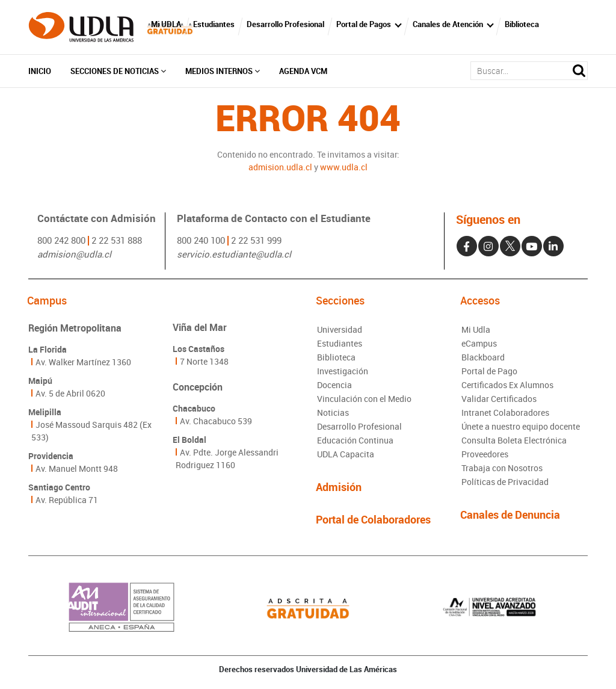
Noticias (333, 412)
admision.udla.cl (280, 167)
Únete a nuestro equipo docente (521, 426)
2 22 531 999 (256, 240)
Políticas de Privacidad (505, 482)
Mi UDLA (166, 24)
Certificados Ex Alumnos (507, 385)
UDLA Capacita (346, 454)
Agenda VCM (303, 71)
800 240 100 (201, 240)
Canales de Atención (448, 24)
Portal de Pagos (364, 24)
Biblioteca (522, 24)
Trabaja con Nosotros (502, 468)
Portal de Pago (489, 371)
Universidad (340, 329)
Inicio (40, 71)
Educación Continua (355, 440)
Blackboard (483, 357)
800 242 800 (61, 240)
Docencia (334, 385)
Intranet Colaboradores (505, 412)
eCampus (479, 343)
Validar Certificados (499, 399)
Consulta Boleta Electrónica (514, 440)
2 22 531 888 (117, 240)
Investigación (343, 371)
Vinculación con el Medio (364, 399)
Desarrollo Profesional (285, 24)
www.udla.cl (344, 167)
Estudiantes (214, 24)
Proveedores (485, 454)
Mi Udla (476, 329)
